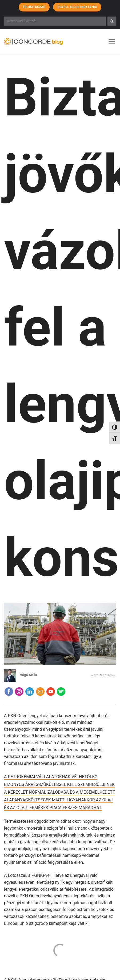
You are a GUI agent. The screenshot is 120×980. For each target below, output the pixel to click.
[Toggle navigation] (112, 42)
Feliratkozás (34, 7)
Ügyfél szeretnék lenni (77, 7)
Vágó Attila (29, 675)
